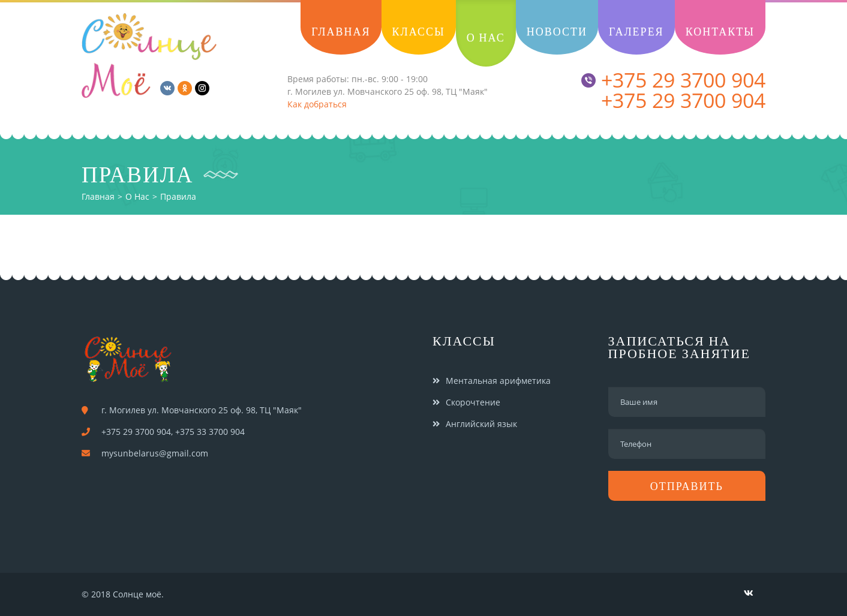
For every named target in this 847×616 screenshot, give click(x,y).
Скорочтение (473, 402)
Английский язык (481, 424)
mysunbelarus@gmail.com (155, 453)
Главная (98, 196)
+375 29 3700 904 (673, 80)
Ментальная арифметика (498, 381)
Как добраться (317, 104)
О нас (137, 196)
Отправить (687, 486)
